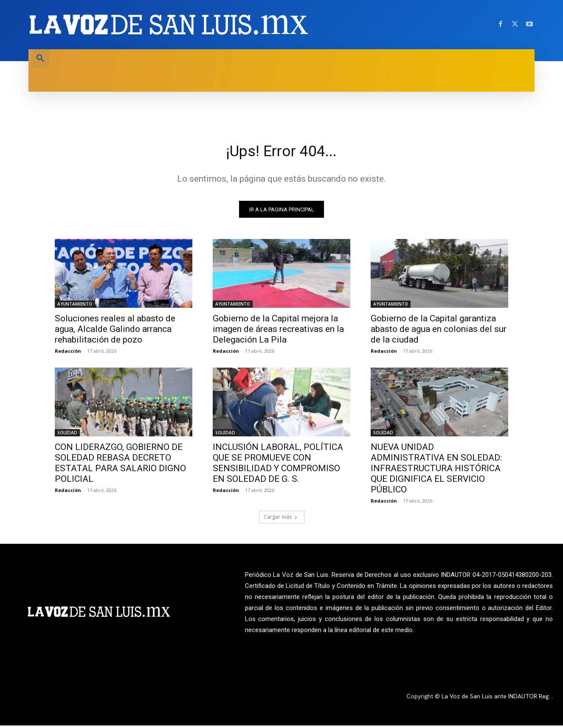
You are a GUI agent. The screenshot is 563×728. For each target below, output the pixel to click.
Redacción (68, 354)
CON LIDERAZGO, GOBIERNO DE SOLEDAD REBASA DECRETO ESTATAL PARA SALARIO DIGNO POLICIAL (120, 466)
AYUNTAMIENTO (75, 307)
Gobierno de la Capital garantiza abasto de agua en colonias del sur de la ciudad (439, 332)
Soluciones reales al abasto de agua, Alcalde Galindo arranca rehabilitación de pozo (115, 332)
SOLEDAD (67, 436)
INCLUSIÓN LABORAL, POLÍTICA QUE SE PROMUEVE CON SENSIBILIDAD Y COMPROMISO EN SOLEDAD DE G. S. (278, 466)
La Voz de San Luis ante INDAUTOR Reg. (497, 699)
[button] (40, 59)
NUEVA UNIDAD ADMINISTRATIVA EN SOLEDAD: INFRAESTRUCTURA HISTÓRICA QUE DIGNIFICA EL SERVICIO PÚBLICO (436, 471)
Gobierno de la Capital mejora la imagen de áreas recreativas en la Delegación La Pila (278, 332)
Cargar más (281, 520)
